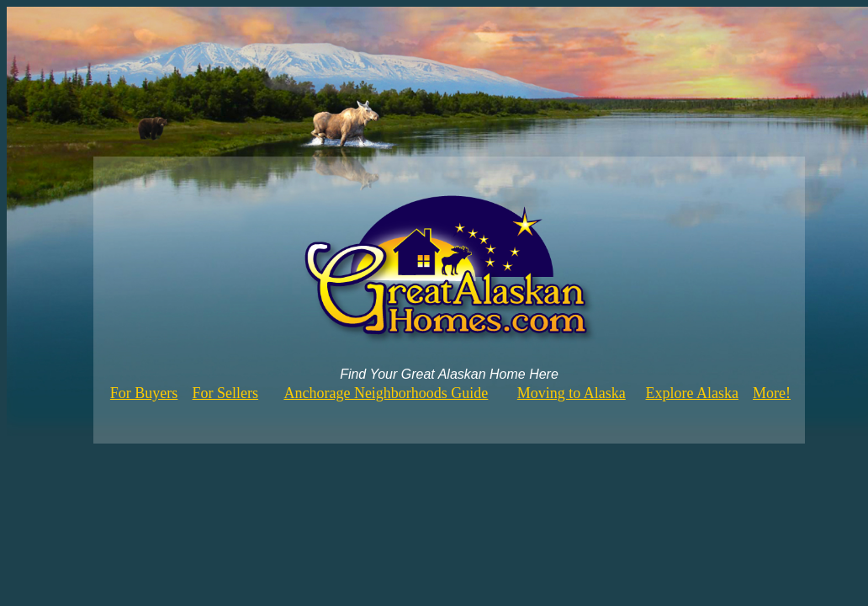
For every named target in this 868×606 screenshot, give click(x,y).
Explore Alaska (692, 393)
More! (772, 393)
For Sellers (226, 393)
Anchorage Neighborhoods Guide (386, 393)
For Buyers (144, 393)
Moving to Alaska (572, 393)
